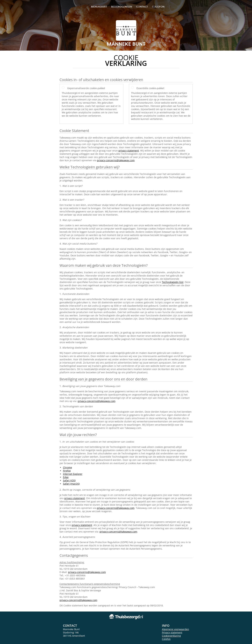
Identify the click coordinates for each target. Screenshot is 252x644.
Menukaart (99, 7)
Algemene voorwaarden (175, 629)
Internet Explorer (73, 474)
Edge (66, 477)
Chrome (67, 467)
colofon (158, 7)
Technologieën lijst (173, 282)
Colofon (166, 639)
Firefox (67, 471)
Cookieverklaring (171, 636)
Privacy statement (172, 632)
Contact (142, 7)
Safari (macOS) (71, 484)
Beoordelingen (122, 7)
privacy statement (129, 151)
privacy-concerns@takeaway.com (116, 160)
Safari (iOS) (69, 480)
